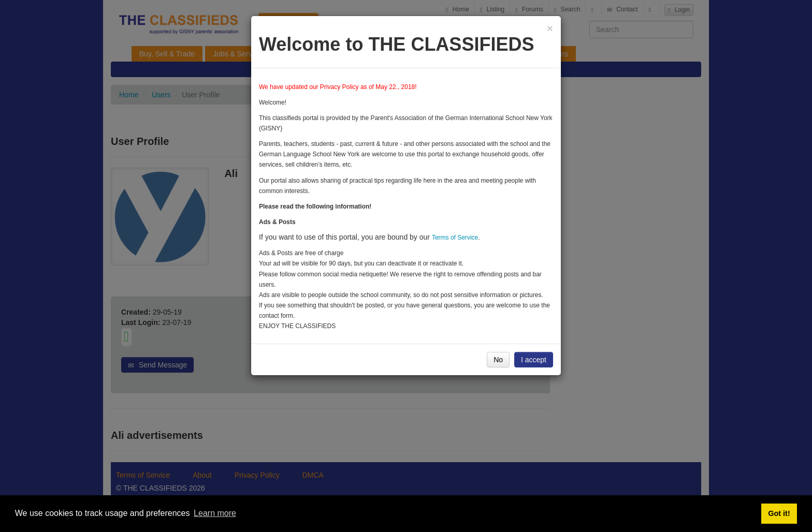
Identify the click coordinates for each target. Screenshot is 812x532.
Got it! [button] (779, 513)
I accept (534, 360)
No (498, 360)
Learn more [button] (215, 513)
